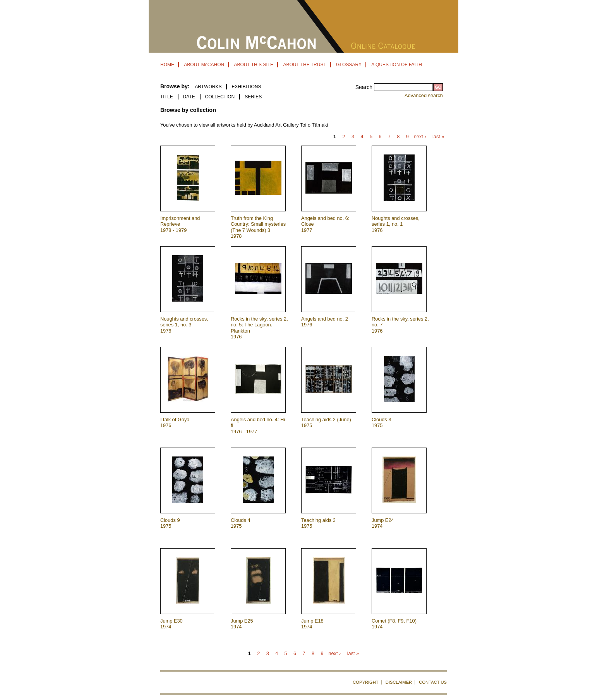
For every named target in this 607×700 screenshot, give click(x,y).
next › (420, 137)
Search (365, 87)
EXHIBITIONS (246, 87)
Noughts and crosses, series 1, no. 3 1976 (184, 325)
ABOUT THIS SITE (254, 65)
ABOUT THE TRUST (304, 65)
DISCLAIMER (399, 682)
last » (438, 137)
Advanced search (424, 95)
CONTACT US (433, 682)
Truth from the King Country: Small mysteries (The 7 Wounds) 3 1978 (258, 227)
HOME (167, 65)
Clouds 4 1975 (241, 523)
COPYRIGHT (366, 682)
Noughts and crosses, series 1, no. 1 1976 (396, 224)
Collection (220, 97)
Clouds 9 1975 (170, 523)
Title (167, 97)
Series (253, 97)
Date (189, 97)
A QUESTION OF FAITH (397, 65)
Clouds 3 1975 (382, 422)
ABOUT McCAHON (204, 65)
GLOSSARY (349, 65)
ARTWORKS (208, 87)
